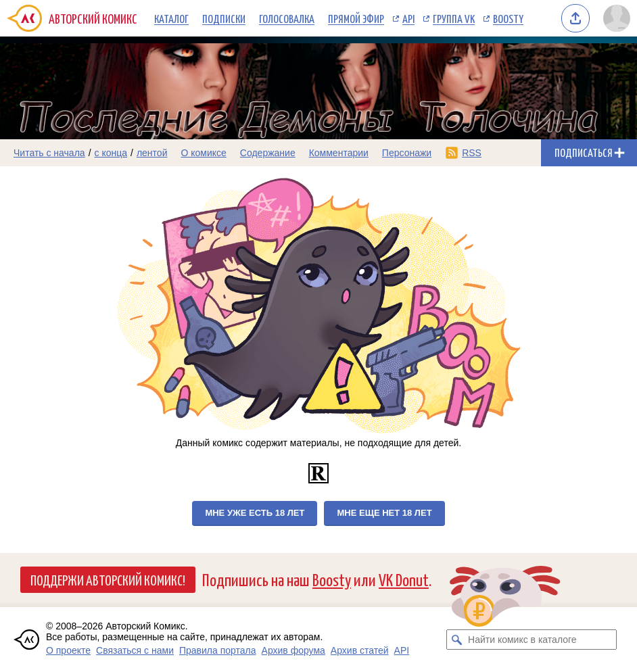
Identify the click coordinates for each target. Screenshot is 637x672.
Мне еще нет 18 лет (384, 513)
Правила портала (218, 650)
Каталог (171, 18)
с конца (111, 153)
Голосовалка (287, 18)
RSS (472, 153)
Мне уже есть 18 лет (255, 513)
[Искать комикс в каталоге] (456, 640)
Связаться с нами (135, 650)
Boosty (508, 18)
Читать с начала (49, 153)
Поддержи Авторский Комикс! (108, 579)
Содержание (268, 153)
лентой (152, 153)
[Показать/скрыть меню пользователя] (617, 18)
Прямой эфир (356, 18)
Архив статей (360, 650)
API (408, 18)
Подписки (224, 18)
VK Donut (404, 579)
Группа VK (454, 18)
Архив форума (293, 650)
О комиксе (203, 153)
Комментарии (339, 153)
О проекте (68, 650)
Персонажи (407, 153)
